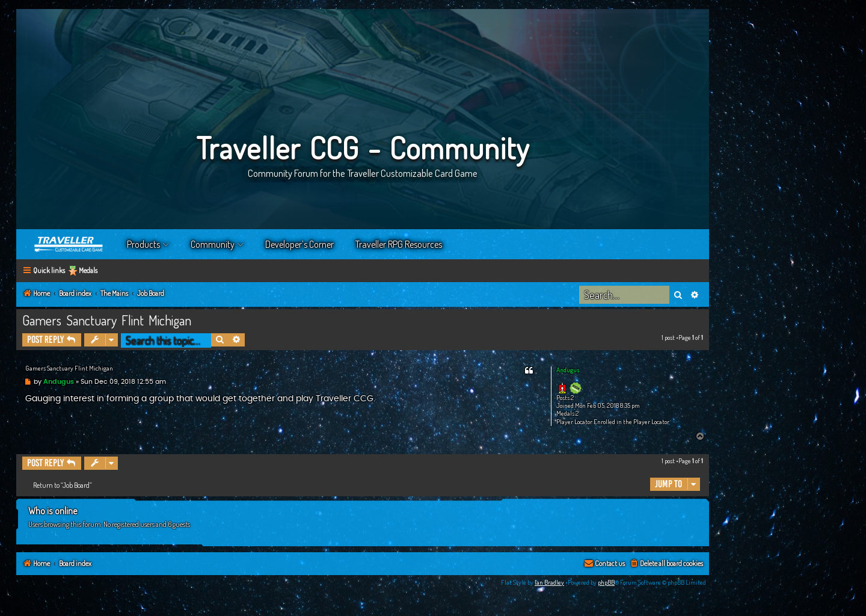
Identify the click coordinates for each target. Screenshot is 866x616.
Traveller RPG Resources (399, 244)
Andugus (568, 370)
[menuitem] (666, 564)
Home (69, 244)
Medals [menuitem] (88, 270)
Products (143, 244)
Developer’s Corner (299, 244)
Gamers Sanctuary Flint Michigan (107, 320)
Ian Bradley (549, 582)
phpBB (606, 582)
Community (213, 244)
